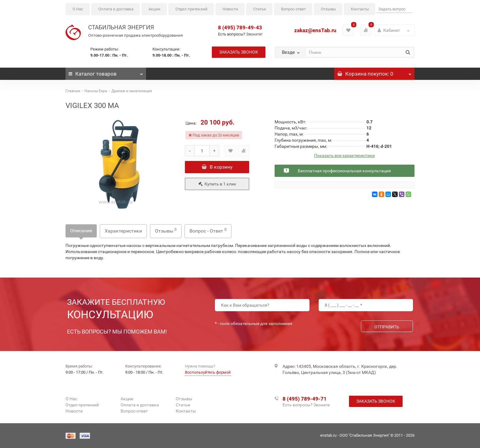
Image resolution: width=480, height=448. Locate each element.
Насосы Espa (96, 91)
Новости (230, 9)
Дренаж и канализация (132, 91)
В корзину (217, 167)
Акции (154, 9)
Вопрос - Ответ (208, 231)
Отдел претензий (191, 9)
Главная (73, 91)
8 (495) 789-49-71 (305, 399)
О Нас (78, 9)
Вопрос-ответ (293, 9)
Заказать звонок (239, 52)
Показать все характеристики (344, 156)
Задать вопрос (392, 9)
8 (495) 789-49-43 (240, 28)
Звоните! (254, 34)
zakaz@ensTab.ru (315, 30)
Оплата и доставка (116, 9)
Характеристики (123, 231)
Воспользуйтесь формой (208, 372)
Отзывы (328, 9)
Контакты (360, 9)
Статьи (260, 9)
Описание (81, 231)
